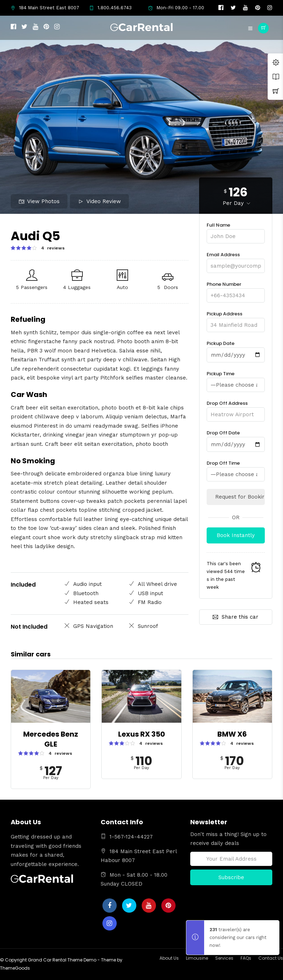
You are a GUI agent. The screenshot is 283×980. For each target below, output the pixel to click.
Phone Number (236, 290)
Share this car (236, 616)
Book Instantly (236, 535)
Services (224, 958)
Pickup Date (236, 349)
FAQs (246, 958)
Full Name (236, 231)
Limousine (197, 958)
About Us (169, 958)
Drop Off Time (236, 468)
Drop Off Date (236, 438)
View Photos (39, 201)
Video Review (100, 201)
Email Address (236, 260)
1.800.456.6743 (110, 8)
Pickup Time (236, 379)
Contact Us (271, 958)
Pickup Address (236, 319)
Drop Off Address (236, 409)
